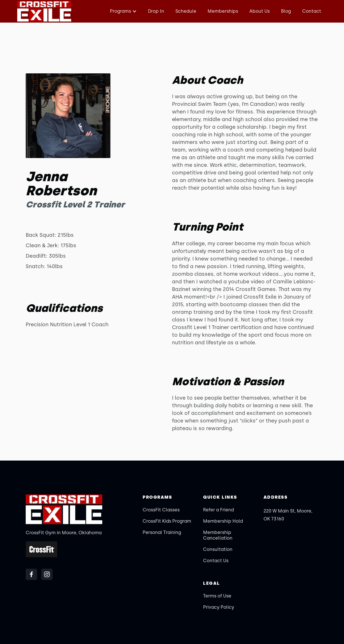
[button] (123, 11)
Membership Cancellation (218, 535)
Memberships (223, 11)
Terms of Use (217, 596)
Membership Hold (223, 521)
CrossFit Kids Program (167, 521)
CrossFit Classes (161, 510)
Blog (286, 11)
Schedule (186, 11)
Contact (312, 11)
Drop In (156, 11)
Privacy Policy (219, 607)
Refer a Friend (218, 510)
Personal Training (162, 532)
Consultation (218, 549)
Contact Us (216, 561)
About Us (260, 11)
